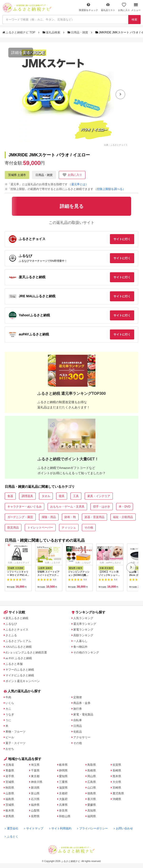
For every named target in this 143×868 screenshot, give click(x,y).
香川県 (92, 799)
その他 (89, 528)
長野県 (35, 816)
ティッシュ (69, 528)
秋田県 (10, 788)
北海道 (10, 765)
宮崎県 (117, 788)
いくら (10, 703)
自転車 (78, 720)
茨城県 (10, 805)
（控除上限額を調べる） (110, 189)
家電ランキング (83, 630)
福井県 (35, 805)
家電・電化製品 (83, 714)
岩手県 (10, 776)
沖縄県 (117, 799)
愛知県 (63, 776)
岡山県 (92, 776)
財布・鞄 (70, 517)
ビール (10, 737)
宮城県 (10, 782)
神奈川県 (37, 782)
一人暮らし (80, 641)
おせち (10, 749)
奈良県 (63, 811)
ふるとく (12, 837)
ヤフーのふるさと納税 (20, 670)
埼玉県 (35, 765)
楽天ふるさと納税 (17, 618)
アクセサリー (82, 737)
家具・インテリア (99, 496)
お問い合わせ (123, 828)
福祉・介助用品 (123, 517)
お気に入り (124, 7)
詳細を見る (21, 53)
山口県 (92, 788)
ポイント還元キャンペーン (23, 681)
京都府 (63, 793)
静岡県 (63, 770)
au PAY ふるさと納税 (19, 658)
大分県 (117, 782)
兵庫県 (63, 805)
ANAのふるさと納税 (19, 647)
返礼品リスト (108, 7)
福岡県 (92, 816)
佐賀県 (117, 765)
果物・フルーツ (15, 732)
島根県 (92, 770)
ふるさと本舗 (14, 664)
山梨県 (35, 811)
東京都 (35, 776)
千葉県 (35, 770)
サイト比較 (15, 612)
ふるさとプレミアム (18, 641)
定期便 (78, 697)
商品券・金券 (82, 703)
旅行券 (78, 709)
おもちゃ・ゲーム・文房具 (67, 507)
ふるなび (11, 624)
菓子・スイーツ (15, 743)
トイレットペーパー (40, 528)
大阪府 (63, 799)
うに (8, 720)
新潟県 (35, 788)
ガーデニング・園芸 (20, 517)
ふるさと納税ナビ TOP (19, 32)
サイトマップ (34, 828)
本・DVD (125, 507)
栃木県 (10, 811)
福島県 (10, 799)
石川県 (35, 799)
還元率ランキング (85, 624)
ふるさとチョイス (17, 630)
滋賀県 (63, 788)
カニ (8, 709)
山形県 (10, 793)
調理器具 (27, 496)
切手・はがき (102, 507)
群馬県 (10, 816)
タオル (46, 496)
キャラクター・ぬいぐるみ (25, 507)
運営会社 (12, 828)
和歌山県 (65, 816)
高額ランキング (83, 635)
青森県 (10, 770)
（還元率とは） (78, 184)
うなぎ (10, 714)
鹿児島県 (118, 793)
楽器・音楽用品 (94, 517)
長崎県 (117, 770)
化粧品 (78, 732)
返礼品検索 (52, 32)
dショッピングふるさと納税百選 (26, 652)
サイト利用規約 (60, 828)
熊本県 (117, 776)
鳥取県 (92, 765)
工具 (76, 496)
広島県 (92, 782)
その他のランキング (86, 652)
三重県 (63, 782)
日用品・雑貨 (78, 32)
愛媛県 (92, 805)
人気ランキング (83, 618)
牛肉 (8, 697)
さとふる (11, 635)
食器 (10, 496)
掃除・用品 (49, 517)
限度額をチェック (89, 7)
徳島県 (92, 793)
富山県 (35, 793)
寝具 (62, 496)
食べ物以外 (80, 647)
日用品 (78, 726)
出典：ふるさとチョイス (116, 145)
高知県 (92, 811)
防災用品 (13, 528)
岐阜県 (63, 765)
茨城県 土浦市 (17, 175)
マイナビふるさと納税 (20, 675)
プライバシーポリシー (92, 828)
